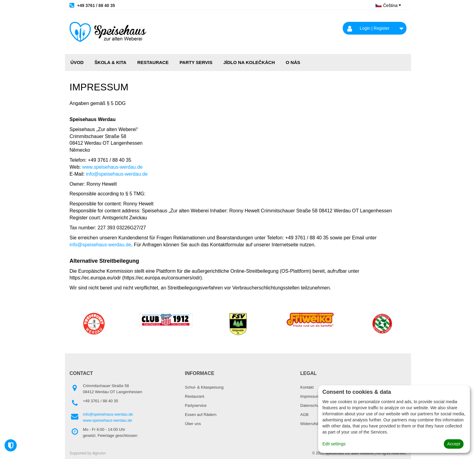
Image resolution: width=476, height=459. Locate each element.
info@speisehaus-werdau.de (117, 174)
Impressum (310, 396)
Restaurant (195, 396)
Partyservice (196, 405)
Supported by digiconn (88, 453)
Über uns (193, 424)
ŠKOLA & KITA (110, 62)
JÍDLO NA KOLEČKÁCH (249, 62)
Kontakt (307, 387)
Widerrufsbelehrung (317, 424)
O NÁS (293, 62)
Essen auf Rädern (201, 415)
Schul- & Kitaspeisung (204, 387)
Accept (454, 444)
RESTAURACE (153, 62)
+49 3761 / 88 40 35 (92, 5)
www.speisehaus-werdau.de (112, 167)
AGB (304, 415)
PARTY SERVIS (196, 62)
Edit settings (334, 444)
